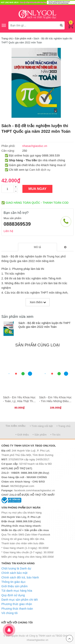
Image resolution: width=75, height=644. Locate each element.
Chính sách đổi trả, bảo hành (20, 577)
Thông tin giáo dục (13, 582)
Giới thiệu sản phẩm (14, 586)
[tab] (37, 247)
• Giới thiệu (22, 435)
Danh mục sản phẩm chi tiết (20, 600)
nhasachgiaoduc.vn (38, 640)
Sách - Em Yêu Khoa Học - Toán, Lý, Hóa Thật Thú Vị (19, 401)
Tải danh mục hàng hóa (17, 591)
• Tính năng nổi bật (41, 426)
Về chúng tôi (9, 613)
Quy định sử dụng (13, 595)
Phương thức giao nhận (17, 604)
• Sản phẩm (39, 435)
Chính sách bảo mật (14, 573)
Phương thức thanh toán (17, 609)
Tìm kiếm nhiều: (16, 426)
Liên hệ (8, 231)
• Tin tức (55, 435)
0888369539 (17, 224)
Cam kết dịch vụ (40, 170)
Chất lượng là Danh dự (16, 568)
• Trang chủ (64, 426)
